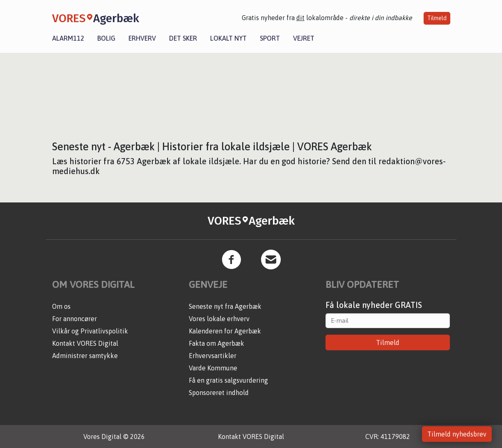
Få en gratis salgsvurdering (228, 380)
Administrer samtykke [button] (85, 356)
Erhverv (142, 38)
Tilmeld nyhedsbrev (457, 434)
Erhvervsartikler (213, 356)
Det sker (183, 38)
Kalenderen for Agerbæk (225, 331)
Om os (61, 306)
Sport (270, 38)
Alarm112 (68, 38)
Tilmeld (437, 18)
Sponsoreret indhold (219, 393)
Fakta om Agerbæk (217, 343)
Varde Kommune (213, 368)
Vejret (304, 38)
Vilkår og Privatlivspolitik (90, 331)
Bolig (106, 38)
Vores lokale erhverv (219, 319)
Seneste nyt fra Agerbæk (225, 306)
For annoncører (74, 319)
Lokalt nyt (228, 38)
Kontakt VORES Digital (85, 343)
